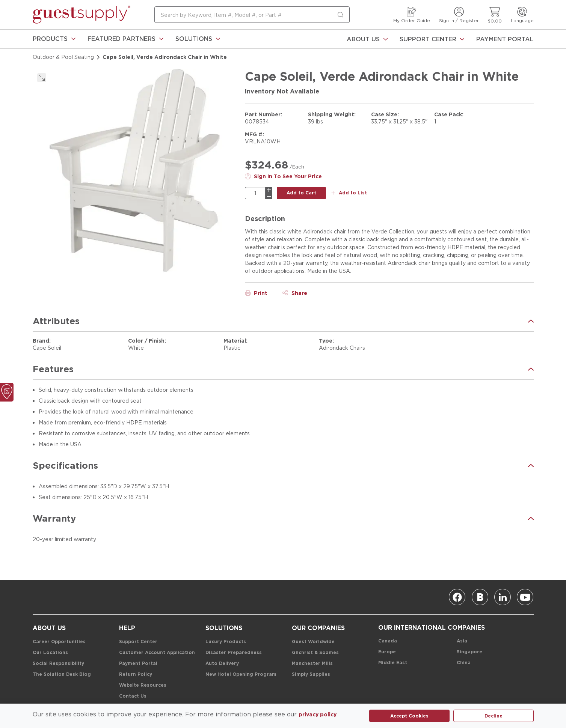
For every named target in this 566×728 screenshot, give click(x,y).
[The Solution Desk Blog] (62, 675)
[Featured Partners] (125, 39)
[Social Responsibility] (58, 664)
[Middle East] (393, 663)
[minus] (269, 196)
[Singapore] (469, 652)
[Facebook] (457, 597)
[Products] (54, 39)
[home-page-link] (82, 15)
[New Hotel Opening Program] (241, 675)
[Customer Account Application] (157, 653)
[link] (54, 39)
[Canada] (388, 641)
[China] (464, 663)
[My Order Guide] (412, 15)
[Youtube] (525, 597)
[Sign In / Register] (459, 15)
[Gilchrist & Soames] (315, 653)
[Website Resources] (143, 685)
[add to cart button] (301, 193)
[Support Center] (432, 39)
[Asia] (462, 641)
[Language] (522, 15)
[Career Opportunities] (59, 642)
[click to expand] (42, 78)
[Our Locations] (50, 653)
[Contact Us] (133, 696)
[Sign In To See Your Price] (283, 176)
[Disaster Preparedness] (234, 653)
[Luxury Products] (226, 642)
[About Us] (367, 39)
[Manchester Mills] (312, 664)
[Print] (256, 293)
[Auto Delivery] (222, 664)
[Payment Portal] (505, 39)
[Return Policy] (136, 675)
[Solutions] (198, 39)
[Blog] (480, 597)
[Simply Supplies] (311, 675)
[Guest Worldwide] (313, 642)
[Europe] (387, 652)
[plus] (269, 190)
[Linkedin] (503, 597)
